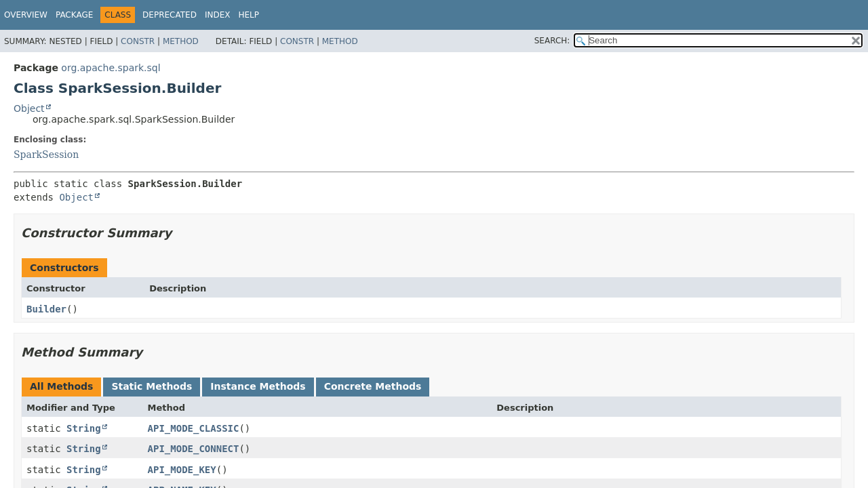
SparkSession (46, 155)
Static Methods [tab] (152, 386)
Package (74, 15)
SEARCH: (552, 41)
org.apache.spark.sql (111, 68)
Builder (46, 309)
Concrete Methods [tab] (373, 386)
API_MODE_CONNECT (194, 449)
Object (29, 108)
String (84, 428)
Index (218, 15)
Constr (138, 41)
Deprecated (170, 15)
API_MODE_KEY (182, 470)
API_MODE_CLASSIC (194, 428)
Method (181, 41)
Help (249, 15)
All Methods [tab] (61, 386)
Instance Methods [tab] (258, 386)
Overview (26, 15)
